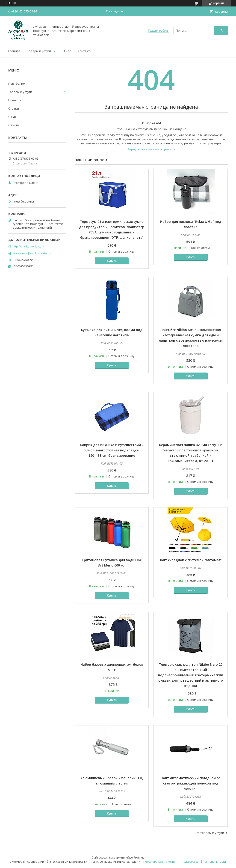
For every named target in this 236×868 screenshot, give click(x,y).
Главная (14, 51)
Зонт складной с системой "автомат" (191, 560)
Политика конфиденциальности (204, 862)
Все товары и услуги (209, 833)
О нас (67, 51)
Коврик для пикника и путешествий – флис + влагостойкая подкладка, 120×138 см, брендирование (112, 450)
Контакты (85, 51)
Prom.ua (139, 858)
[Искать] (221, 31)
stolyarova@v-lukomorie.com (33, 253)
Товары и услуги (39, 51)
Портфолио (17, 84)
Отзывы (14, 125)
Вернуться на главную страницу (151, 149)
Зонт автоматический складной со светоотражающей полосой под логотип (191, 783)
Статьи (14, 108)
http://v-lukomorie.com (28, 246)
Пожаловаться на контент (161, 862)
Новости (15, 100)
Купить (112, 261)
